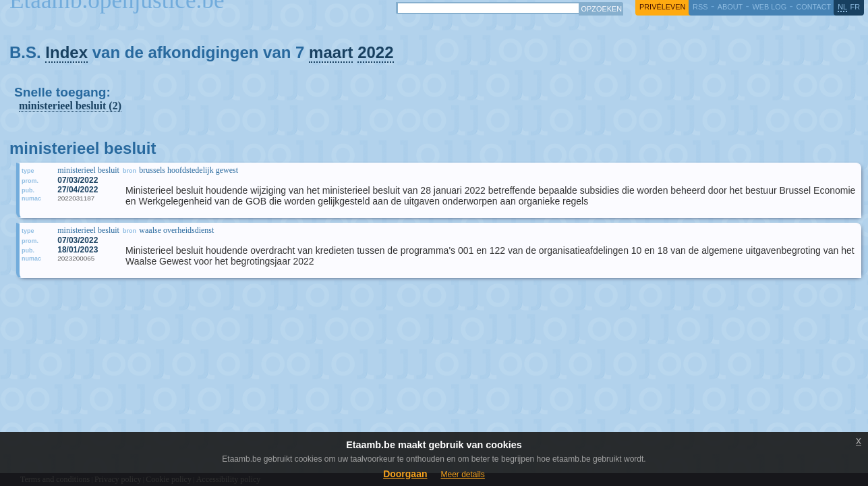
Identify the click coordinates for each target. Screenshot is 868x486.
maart (331, 52)
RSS (700, 7)
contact (813, 7)
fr (856, 7)
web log (769, 7)
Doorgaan (405, 474)
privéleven (662, 7)
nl (842, 7)
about (730, 7)
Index (66, 52)
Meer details (462, 475)
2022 (375, 52)
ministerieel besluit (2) (70, 106)
